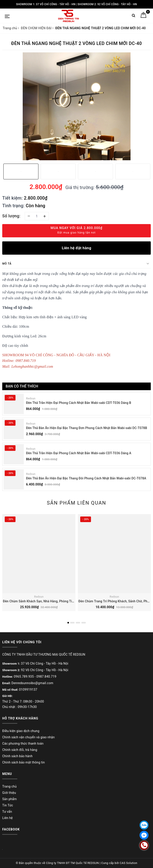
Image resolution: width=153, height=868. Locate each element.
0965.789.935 (24, 677)
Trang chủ (9, 786)
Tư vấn (7, 812)
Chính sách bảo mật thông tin (24, 762)
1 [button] (68, 623)
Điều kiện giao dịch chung (21, 731)
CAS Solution (128, 863)
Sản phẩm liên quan (76, 503)
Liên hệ (7, 818)
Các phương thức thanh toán (23, 743)
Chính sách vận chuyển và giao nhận (28, 737)
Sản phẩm (10, 799)
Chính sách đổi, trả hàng (20, 750)
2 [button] (72, 623)
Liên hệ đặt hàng (76, 248)
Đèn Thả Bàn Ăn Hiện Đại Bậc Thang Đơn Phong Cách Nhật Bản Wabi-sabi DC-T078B (87, 428)
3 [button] (78, 623)
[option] (76, 106)
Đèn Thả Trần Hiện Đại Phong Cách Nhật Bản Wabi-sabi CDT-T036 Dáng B (79, 403)
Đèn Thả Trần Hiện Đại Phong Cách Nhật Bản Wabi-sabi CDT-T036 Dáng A (79, 453)
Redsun (31, 398)
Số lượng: (11, 216)
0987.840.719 (46, 677)
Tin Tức (8, 805)
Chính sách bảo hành (17, 756)
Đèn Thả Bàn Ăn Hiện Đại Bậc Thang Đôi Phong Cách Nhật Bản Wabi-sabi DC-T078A (86, 478)
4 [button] (84, 623)
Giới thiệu (9, 793)
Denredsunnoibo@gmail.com (32, 683)
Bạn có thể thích (22, 386)
